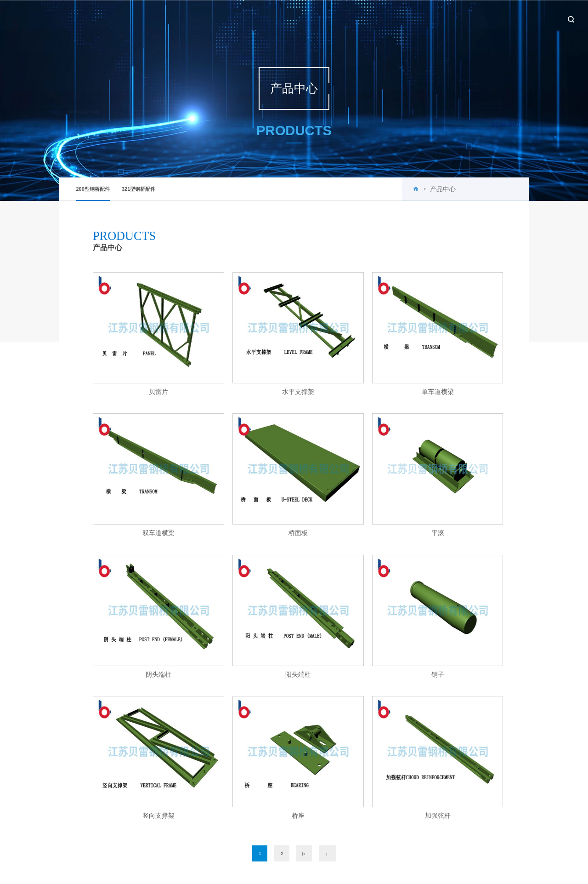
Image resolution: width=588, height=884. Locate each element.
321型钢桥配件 (139, 189)
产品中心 (407, 18)
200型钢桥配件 (93, 194)
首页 (291, 18)
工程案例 (447, 18)
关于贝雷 (326, 18)
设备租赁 (487, 18)
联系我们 (528, 18)
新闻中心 (367, 18)
